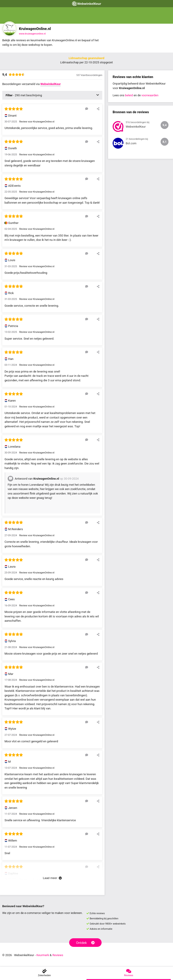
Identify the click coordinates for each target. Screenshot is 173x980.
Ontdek (85, 943)
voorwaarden (150, 95)
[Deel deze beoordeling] (98, 109)
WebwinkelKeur (50, 84)
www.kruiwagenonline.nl (32, 34)
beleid (129, 95)
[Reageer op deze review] (87, 109)
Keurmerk (43, 955)
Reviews (58, 955)
